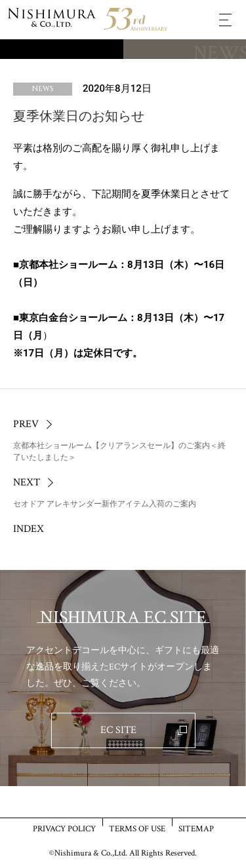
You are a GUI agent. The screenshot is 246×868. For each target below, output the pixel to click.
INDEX (29, 529)
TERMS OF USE (137, 828)
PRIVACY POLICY (64, 828)
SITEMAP (196, 828)
